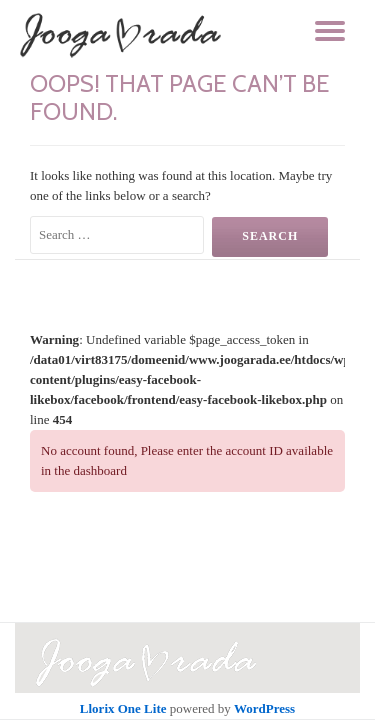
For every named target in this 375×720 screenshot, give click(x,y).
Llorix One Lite (125, 708)
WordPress (264, 708)
